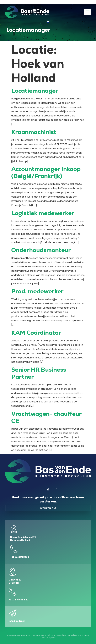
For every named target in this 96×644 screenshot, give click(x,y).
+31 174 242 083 (20, 557)
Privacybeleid (56, 635)
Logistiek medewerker (43, 213)
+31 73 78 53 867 (19, 600)
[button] (88, 12)
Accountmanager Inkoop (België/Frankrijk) (46, 172)
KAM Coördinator (36, 333)
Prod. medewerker (37, 291)
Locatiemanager (35, 91)
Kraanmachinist (34, 132)
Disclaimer (68, 635)
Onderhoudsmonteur (41, 250)
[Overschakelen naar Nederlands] (48, 22)
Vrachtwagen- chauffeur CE (46, 417)
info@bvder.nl (17, 621)
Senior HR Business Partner (39, 373)
